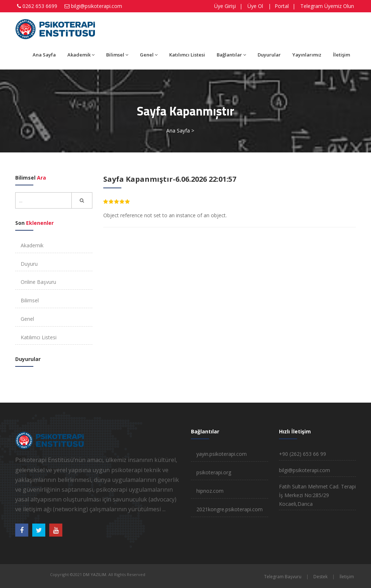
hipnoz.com (210, 491)
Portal (282, 6)
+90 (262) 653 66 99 (303, 454)
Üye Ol (255, 6)
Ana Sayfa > (180, 131)
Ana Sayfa (44, 55)
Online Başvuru (38, 282)
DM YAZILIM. (95, 574)
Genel (149, 55)
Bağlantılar (231, 55)
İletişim (341, 55)
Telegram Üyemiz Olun (327, 6)
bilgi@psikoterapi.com (97, 6)
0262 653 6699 (40, 6)
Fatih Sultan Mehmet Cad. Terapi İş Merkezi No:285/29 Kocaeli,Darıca (317, 495)
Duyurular (269, 55)
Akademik (81, 55)
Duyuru (29, 264)
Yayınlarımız (307, 55)
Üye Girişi (225, 6)
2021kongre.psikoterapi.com (230, 509)
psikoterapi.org (214, 472)
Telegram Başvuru (283, 577)
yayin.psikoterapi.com (222, 454)
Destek (320, 577)
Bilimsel (117, 55)
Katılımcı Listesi (187, 55)
